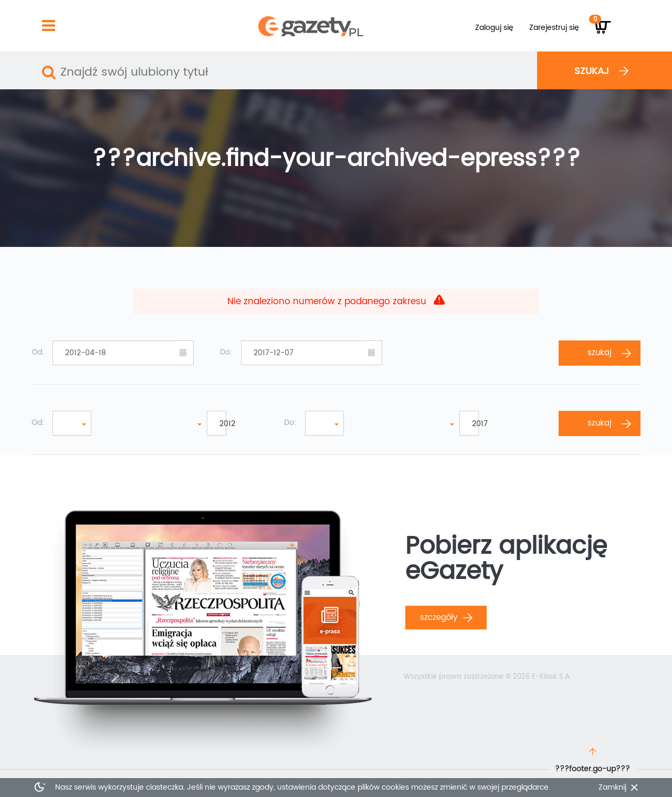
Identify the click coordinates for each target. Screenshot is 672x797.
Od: (38, 353)
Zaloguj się (494, 28)
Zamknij (612, 788)
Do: (226, 353)
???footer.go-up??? (592, 769)
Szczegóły (446, 618)
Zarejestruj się (554, 28)
